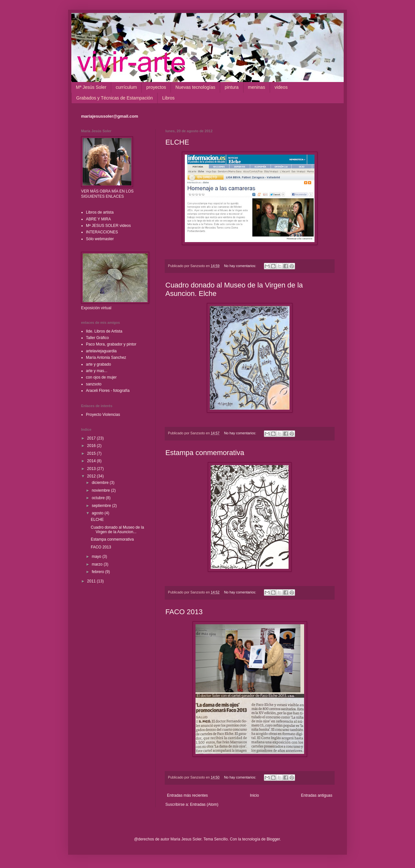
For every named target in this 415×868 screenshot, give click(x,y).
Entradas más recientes (187, 795)
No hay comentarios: (241, 266)
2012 (92, 476)
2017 (92, 438)
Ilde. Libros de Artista (104, 331)
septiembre (102, 506)
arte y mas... (97, 371)
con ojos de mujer (101, 377)
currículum (126, 87)
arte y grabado (98, 364)
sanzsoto (94, 384)
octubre (99, 498)
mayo (97, 557)
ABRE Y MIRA (98, 219)
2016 (92, 446)
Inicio (255, 795)
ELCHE (177, 142)
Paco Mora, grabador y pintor (111, 344)
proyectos (156, 87)
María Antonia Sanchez (106, 358)
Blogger (273, 839)
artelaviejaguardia (101, 351)
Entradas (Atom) (204, 804)
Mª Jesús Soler (91, 87)
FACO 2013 (184, 612)
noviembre (101, 490)
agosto (98, 513)
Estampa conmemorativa (205, 453)
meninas (257, 87)
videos (281, 87)
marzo (98, 564)
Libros (168, 98)
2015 (92, 453)
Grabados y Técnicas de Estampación (114, 98)
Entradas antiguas (317, 795)
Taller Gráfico (97, 338)
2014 (92, 461)
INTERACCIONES (102, 232)
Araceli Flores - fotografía (108, 391)
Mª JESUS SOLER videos (108, 226)
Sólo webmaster (100, 239)
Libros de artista (100, 212)
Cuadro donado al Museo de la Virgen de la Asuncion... (117, 530)
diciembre (101, 483)
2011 (92, 581)
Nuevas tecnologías (195, 87)
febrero (98, 572)
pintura (232, 87)
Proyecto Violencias (103, 415)
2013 (92, 469)
